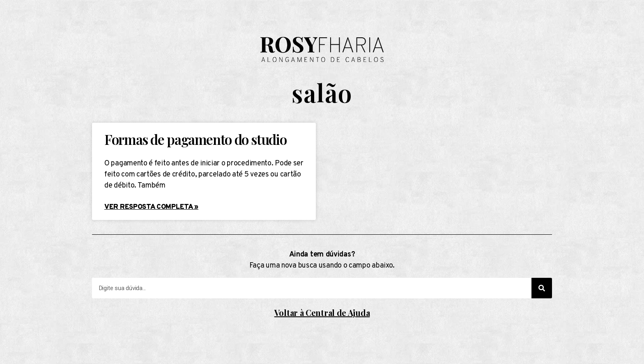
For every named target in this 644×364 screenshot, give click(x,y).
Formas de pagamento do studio (195, 139)
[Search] (542, 288)
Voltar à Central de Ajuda (322, 312)
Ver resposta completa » (151, 207)
